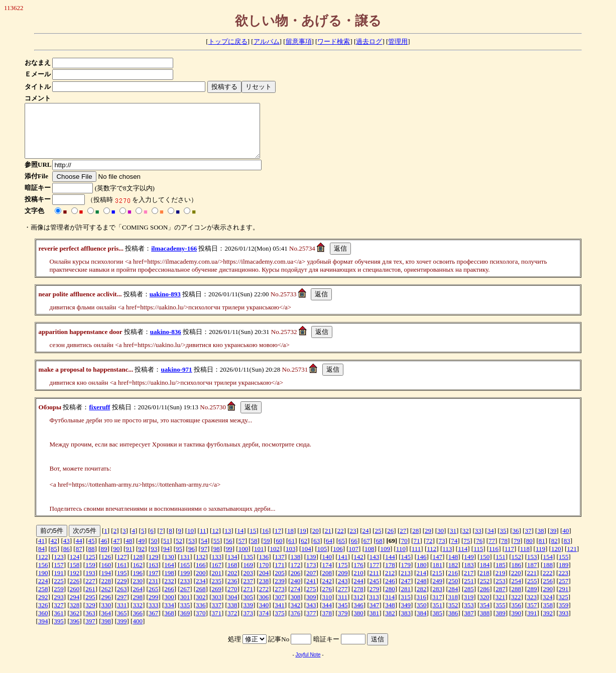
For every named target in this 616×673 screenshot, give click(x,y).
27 (403, 541)
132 (201, 567)
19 (303, 541)
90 (116, 559)
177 (375, 575)
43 (67, 551)
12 (215, 541)
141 (343, 567)
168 (232, 575)
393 (564, 624)
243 (343, 591)
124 (75, 567)
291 (564, 599)
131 (185, 567)
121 (572, 559)
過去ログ (369, 41)
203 (248, 583)
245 (375, 591)
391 (532, 624)
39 (553, 541)
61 (291, 551)
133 (217, 567)
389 (501, 624)
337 (217, 615)
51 (166, 551)
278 (358, 599)
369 (185, 624)
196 (138, 583)
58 (254, 551)
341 (280, 615)
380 (358, 624)
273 (280, 599)
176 (358, 575)
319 (469, 607)
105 (322, 559)
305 (248, 607)
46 (104, 551)
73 (442, 551)
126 (106, 567)
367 (154, 624)
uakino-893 (165, 305)
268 (201, 599)
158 (75, 575)
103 (291, 559)
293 (59, 607)
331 (122, 615)
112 (432, 559)
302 (201, 607)
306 (264, 607)
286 (485, 599)
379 (343, 624)
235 (217, 591)
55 (217, 551)
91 (129, 559)
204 (264, 583)
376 (296, 624)
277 (343, 599)
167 (217, 575)
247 (406, 591)
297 (122, 607)
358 (548, 615)
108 (369, 559)
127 (122, 567)
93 (154, 559)
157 (59, 575)
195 (122, 583)
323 (532, 607)
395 (59, 632)
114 (463, 559)
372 (232, 624)
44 (79, 551)
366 (138, 624)
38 (540, 541)
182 (453, 575)
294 (75, 607)
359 (564, 615)
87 (79, 559)
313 (374, 607)
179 (406, 575)
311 (343, 607)
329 (90, 615)
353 (469, 615)
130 (169, 567)
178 (390, 575)
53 (192, 551)
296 (106, 607)
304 (232, 607)
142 (358, 567)
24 (365, 541)
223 (563, 583)
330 (106, 615)
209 (343, 583)
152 (517, 567)
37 (528, 541)
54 (204, 551)
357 (532, 615)
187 (532, 575)
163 (154, 575)
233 (185, 591)
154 (548, 567)
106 (338, 559)
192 (75, 583)
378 (327, 624)
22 (341, 541)
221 (532, 583)
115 (478, 559)
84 (41, 559)
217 (469, 583)
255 (532, 591)
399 (122, 632)
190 (43, 583)
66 (354, 551)
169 (248, 575)
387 (469, 624)
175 (343, 575)
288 (517, 599)
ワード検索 (334, 41)
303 (217, 607)
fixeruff (99, 418)
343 (311, 615)
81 (542, 551)
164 (169, 575)
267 (185, 599)
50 (154, 551)
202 (232, 583)
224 (43, 591)
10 (191, 541)
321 (501, 607)
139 (311, 567)
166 (201, 575)
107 (354, 559)
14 (240, 541)
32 (466, 541)
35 (503, 541)
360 (43, 624)
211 (374, 583)
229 (122, 591)
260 (75, 599)
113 (447, 559)
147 (437, 567)
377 (311, 624)
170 (264, 575)
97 (204, 559)
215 (437, 583)
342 (296, 615)
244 (358, 591)
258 (43, 599)
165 (185, 575)
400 (138, 632)
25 (378, 541)
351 (437, 615)
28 (415, 541)
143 (375, 567)
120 (556, 559)
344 (327, 615)
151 (501, 567)
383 (406, 624)
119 (540, 559)
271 (248, 599)
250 (453, 591)
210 (358, 583)
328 (75, 615)
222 (548, 583)
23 (353, 541)
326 (43, 615)
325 (563, 607)
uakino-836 (166, 342)
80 (529, 551)
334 (169, 615)
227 (90, 591)
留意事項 (299, 41)
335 (185, 615)
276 (327, 599)
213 (406, 583)
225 (59, 591)
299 (154, 607)
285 (469, 599)
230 (138, 591)
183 (469, 575)
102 (275, 559)
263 (122, 599)
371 (217, 624)
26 (390, 541)
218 (484, 583)
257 (564, 591)
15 (253, 541)
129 (154, 567)
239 (280, 591)
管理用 (398, 41)
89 (104, 559)
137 (280, 567)
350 (422, 615)
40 (566, 541)
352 (453, 615)
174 (327, 575)
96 (192, 559)
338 (232, 615)
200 (201, 583)
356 (517, 615)
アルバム (267, 41)
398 (106, 632)
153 (532, 567)
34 (491, 541)
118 (525, 559)
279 (375, 599)
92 (141, 559)
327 (59, 615)
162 (138, 575)
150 (485, 567)
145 (406, 567)
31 (453, 541)
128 (138, 567)
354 (485, 615)
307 (280, 607)
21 (328, 541)
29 (428, 541)
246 (390, 591)
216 (453, 583)
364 (106, 624)
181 (437, 575)
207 (311, 583)
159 (90, 575)
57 (242, 551)
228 (106, 591)
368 (169, 624)
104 (306, 559)
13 (228, 541)
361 (59, 624)
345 (343, 615)
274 (296, 599)
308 (296, 607)
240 (296, 591)
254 (517, 591)
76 (479, 551)
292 (43, 607)
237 (248, 591)
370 (201, 624)
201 (217, 583)
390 (517, 624)
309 (311, 607)
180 (422, 575)
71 (417, 551)
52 (179, 551)
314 (390, 607)
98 (217, 559)
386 (453, 624)
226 (75, 591)
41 (41, 551)
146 (422, 567)
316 (422, 607)
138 (296, 567)
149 (469, 567)
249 (437, 591)
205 (280, 583)
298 (138, 607)
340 (264, 615)
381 (375, 624)
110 (401, 559)
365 (122, 624)
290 (548, 599)
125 (90, 567)
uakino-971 (176, 380)
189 (564, 575)
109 (385, 559)
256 (548, 591)
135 (248, 567)
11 (203, 541)
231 (154, 591)
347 (375, 615)
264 (138, 599)
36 (516, 541)
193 (90, 583)
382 (390, 624)
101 (259, 559)
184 (485, 575)
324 (548, 607)
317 (437, 607)
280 (390, 599)
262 (106, 599)
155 (564, 567)
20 (316, 541)
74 (454, 551)
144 (390, 567)
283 (437, 599)
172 (296, 575)
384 (422, 624)
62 (304, 551)
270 (232, 599)
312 (358, 607)
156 (43, 575)
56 (229, 551)
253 (501, 591)
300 (169, 607)
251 (469, 591)
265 (154, 599)
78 (504, 551)
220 (516, 583)
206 (296, 583)
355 (501, 615)
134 (232, 567)
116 (494, 559)
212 (390, 583)
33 (478, 541)
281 (406, 599)
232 (169, 591)
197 (154, 583)
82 (555, 551)
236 (232, 591)
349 (406, 615)
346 (358, 615)
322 (516, 607)
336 (201, 615)
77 (492, 551)
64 (329, 551)
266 (169, 599)
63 (317, 551)
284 (453, 599)
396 (75, 632)
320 (484, 607)
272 (264, 599)
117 (509, 559)
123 (59, 567)
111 (416, 559)
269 (217, 599)
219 (501, 583)
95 (179, 559)
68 (379, 551)
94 (166, 559)
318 (453, 607)
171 (280, 575)
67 (367, 551)
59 (266, 551)
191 (59, 583)
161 (122, 575)
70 (404, 551)
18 (290, 541)
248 (422, 591)
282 (422, 599)
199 (185, 583)
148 (453, 567)
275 (311, 599)
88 (92, 559)
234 (201, 591)
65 (342, 551)
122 (43, 567)
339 (248, 615)
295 (90, 607)
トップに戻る (228, 41)
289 (532, 599)
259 (59, 599)
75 (467, 551)
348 (390, 615)
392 (548, 624)
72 (429, 551)
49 (141, 551)
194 (106, 583)
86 (67, 559)
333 (154, 615)
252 (485, 591)
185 (501, 575)
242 (327, 591)
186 (517, 575)
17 (278, 541)
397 (90, 632)
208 (327, 583)
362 (75, 624)
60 (279, 551)
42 (54, 551)
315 (406, 607)
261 (90, 599)
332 (138, 615)
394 (43, 632)
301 (185, 607)
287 (501, 599)
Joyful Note (308, 665)
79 (517, 551)
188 (548, 575)
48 (129, 551)
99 (229, 559)
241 (311, 591)
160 (106, 575)
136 (264, 567)
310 (327, 607)
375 (280, 624)
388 (485, 624)
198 (169, 583)
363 (90, 624)
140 (327, 567)
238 (264, 591)
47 (116, 551)
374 (264, 624)
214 (422, 583)
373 (248, 624)
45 (92, 551)
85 (54, 559)
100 (243, 559)
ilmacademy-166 (174, 259)
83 (567, 551)
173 (311, 575)
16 (265, 541)
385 (437, 624)
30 (441, 541)
